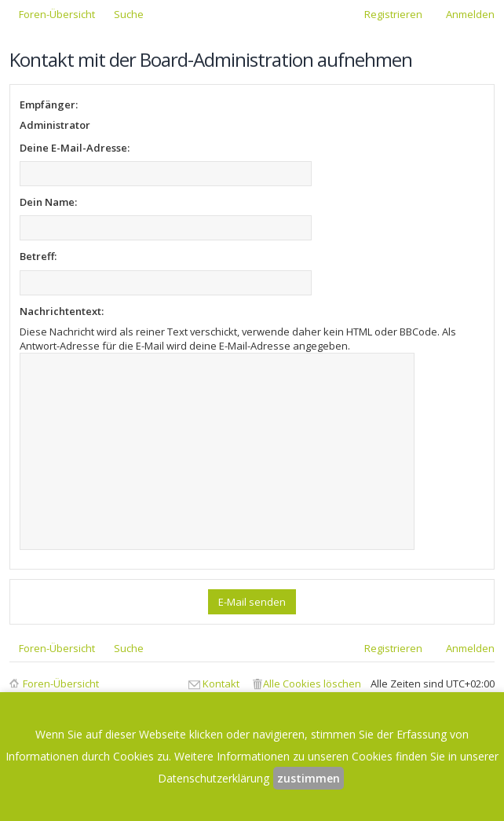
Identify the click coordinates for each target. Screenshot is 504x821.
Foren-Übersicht (61, 684)
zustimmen (309, 778)
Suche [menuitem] (129, 14)
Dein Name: (48, 202)
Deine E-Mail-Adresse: (75, 148)
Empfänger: (49, 104)
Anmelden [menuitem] (470, 14)
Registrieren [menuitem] (393, 14)
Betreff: (38, 256)
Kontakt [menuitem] (221, 684)
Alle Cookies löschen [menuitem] (312, 684)
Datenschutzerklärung (214, 778)
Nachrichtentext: (62, 311)
